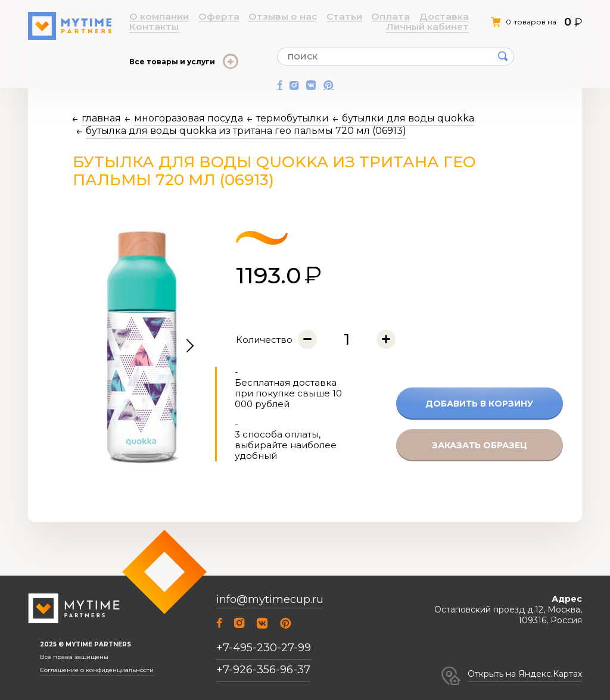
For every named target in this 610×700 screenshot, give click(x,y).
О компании (153, 17)
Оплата (310, 17)
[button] (190, 346)
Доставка (345, 17)
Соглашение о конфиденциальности (97, 670)
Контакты (383, 17)
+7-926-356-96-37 (263, 670)
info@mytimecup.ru (270, 600)
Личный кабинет (436, 17)
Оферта (194, 17)
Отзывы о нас (239, 17)
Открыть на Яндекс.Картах (525, 674)
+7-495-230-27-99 (264, 648)
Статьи (280, 17)
